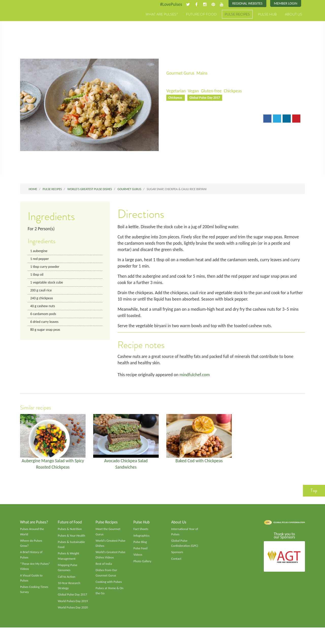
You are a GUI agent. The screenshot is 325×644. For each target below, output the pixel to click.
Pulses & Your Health (72, 540)
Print (192, 119)
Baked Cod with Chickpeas (199, 464)
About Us (294, 14)
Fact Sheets (141, 533)
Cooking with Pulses (109, 587)
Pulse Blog (140, 546)
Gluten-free (213, 91)
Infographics (142, 540)
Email (175, 119)
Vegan (194, 91)
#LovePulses (169, 4)
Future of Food (201, 14)
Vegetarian (176, 91)
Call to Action (67, 582)
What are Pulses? (162, 14)
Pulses (44, 20)
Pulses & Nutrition (70, 533)
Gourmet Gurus (181, 73)
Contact (176, 563)
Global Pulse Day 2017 (206, 98)
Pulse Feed (141, 553)
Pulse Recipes (237, 14)
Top (314, 494)
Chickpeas (235, 91)
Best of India (104, 569)
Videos (138, 559)
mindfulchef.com (197, 378)
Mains (203, 73)
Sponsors (177, 557)
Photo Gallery (142, 566)
